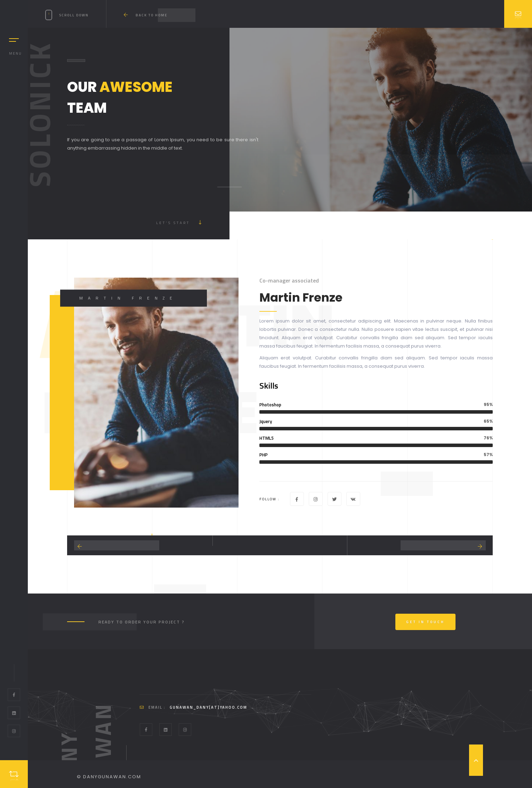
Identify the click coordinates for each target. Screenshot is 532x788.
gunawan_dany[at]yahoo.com (208, 707)
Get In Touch (425, 622)
